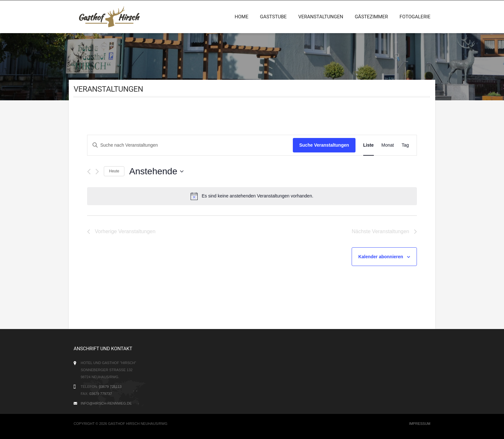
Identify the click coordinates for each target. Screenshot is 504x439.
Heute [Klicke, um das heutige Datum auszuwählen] (114, 171)
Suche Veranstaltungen (324, 145)
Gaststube (273, 17)
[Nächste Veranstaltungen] (97, 172)
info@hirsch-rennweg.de (106, 403)
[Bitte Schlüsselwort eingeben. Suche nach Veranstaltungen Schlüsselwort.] (190, 145)
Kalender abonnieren (381, 257)
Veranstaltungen (321, 17)
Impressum (420, 424)
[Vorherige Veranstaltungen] (89, 172)
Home (242, 17)
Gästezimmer (371, 17)
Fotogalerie (415, 17)
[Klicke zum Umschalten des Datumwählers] (156, 171)
